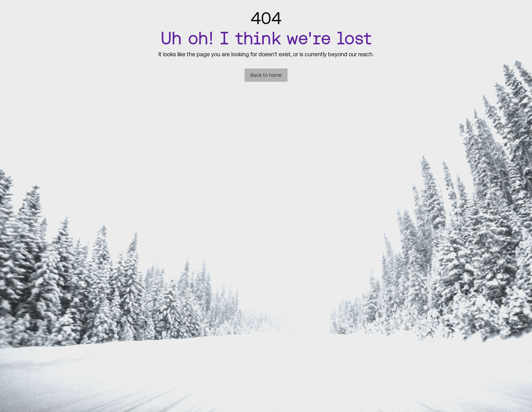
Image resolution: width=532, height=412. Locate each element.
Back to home (266, 75)
